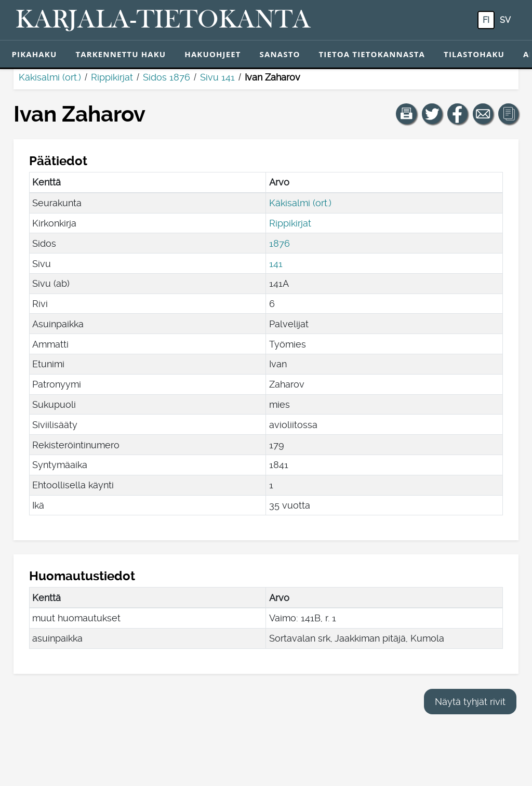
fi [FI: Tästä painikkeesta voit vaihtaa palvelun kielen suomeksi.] (486, 20)
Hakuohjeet (212, 54)
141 (276, 264)
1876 (280, 243)
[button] (406, 114)
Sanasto (280, 54)
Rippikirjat (112, 77)
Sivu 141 (217, 77)
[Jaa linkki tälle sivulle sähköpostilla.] (483, 114)
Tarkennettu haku (121, 54)
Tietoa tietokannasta (372, 54)
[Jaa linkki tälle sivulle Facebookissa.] (458, 114)
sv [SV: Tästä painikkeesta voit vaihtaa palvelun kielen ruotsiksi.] (505, 20)
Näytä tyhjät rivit (470, 702)
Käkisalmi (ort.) (50, 77)
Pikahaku (35, 54)
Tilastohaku (474, 54)
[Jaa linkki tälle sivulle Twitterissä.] (432, 114)
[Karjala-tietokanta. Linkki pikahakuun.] (163, 20)
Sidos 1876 (167, 77)
